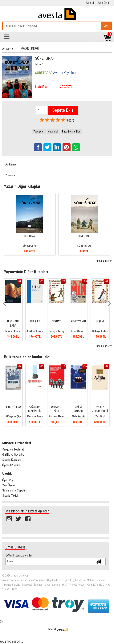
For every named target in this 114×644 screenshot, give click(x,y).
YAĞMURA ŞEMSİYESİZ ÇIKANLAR (35, 411)
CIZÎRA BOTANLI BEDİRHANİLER (79, 411)
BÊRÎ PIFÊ (35, 322)
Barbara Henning (59, 416)
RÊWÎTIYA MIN (78, 322)
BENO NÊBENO (13, 407)
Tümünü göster (104, 261)
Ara (106, 26)
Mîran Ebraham (14, 331)
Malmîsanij (78, 416)
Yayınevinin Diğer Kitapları (26, 272)
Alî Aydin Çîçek (14, 416)
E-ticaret (51, 629)
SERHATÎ (57, 322)
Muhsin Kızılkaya (37, 416)
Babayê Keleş (57, 331)
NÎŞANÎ (100, 322)
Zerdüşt (100, 416)
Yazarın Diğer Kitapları (23, 186)
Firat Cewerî (78, 331)
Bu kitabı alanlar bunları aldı (27, 357)
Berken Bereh (35, 331)
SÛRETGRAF (30, 236)
